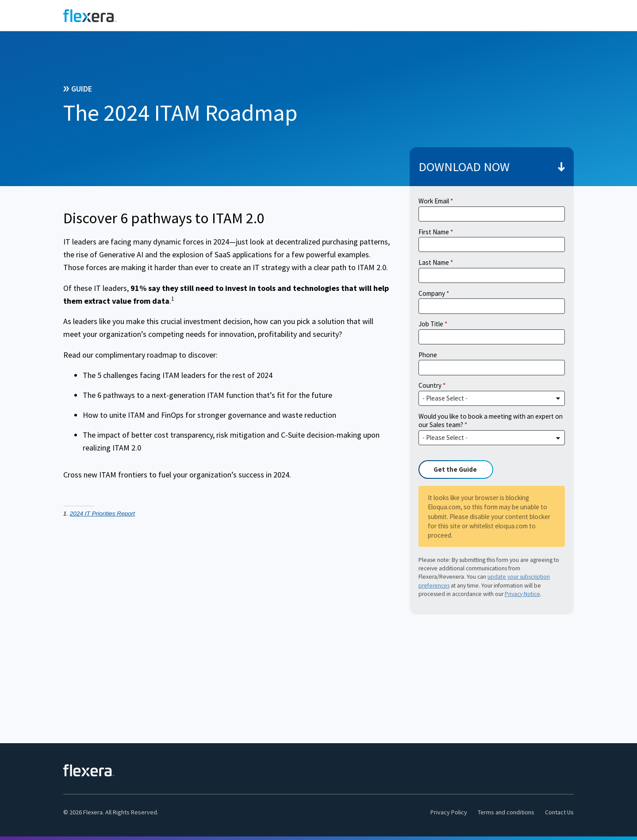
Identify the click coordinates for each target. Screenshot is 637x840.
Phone (428, 355)
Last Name (434, 262)
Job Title (431, 324)
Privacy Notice (522, 594)
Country (430, 385)
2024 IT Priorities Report (102, 514)
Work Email (434, 201)
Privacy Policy (449, 812)
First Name (434, 232)
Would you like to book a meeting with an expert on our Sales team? (491, 421)
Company (432, 293)
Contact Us (559, 812)
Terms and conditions (506, 812)
